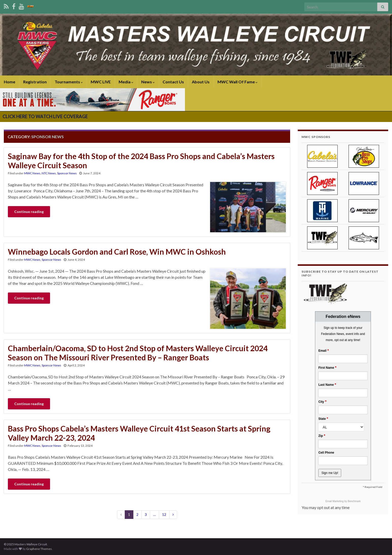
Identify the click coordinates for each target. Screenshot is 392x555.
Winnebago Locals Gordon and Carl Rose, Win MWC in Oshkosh (117, 252)
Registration (35, 82)
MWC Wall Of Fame (238, 82)
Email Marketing (335, 501)
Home (10, 82)
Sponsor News (67, 173)
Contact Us (173, 82)
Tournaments (69, 82)
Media (126, 82)
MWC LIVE (101, 82)
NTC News (49, 173)
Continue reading (29, 212)
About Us (201, 82)
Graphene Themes (39, 549)
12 (164, 514)
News (148, 82)
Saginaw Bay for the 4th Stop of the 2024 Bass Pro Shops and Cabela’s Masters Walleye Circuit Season (141, 161)
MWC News (32, 173)
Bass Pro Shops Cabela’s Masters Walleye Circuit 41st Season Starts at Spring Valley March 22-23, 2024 (139, 433)
